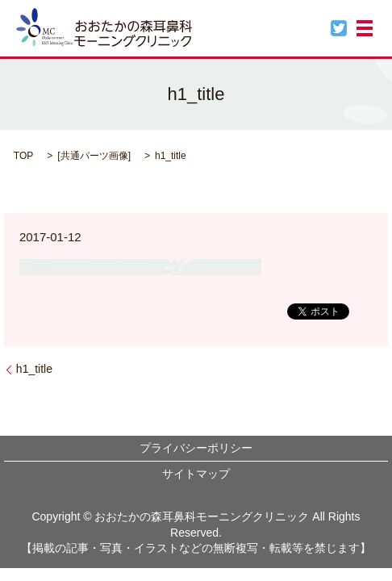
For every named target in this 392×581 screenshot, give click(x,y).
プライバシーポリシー (196, 448)
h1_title (34, 369)
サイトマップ (196, 474)
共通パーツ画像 (94, 156)
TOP (23, 156)
